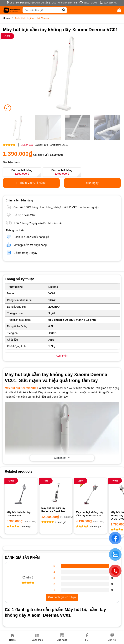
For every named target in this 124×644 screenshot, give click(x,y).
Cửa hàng (62, 637)
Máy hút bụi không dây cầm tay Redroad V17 (90, 514)
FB (87, 637)
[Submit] (64, 10)
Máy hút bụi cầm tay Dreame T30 (19, 514)
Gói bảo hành (12, 162)
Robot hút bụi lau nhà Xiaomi (32, 18)
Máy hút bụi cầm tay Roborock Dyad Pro (53, 510)
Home (12, 637)
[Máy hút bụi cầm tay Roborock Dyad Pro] (56, 492)
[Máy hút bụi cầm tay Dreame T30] (21, 494)
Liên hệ (111, 637)
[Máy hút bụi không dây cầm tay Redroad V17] (90, 494)
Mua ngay (92, 183)
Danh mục (37, 637)
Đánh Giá (27, 145)
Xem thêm (62, 458)
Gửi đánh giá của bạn (62, 597)
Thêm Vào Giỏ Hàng (31, 183)
